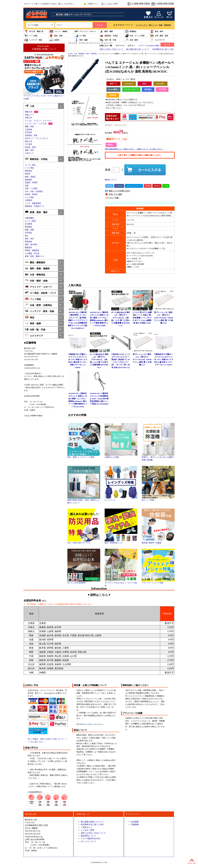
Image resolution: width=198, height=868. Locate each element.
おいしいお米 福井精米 (84, 582)
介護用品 (28, 200)
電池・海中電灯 (31, 245)
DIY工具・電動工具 (34, 32)
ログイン (131, 46)
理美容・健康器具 (32, 250)
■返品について (111, 180)
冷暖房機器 (29, 218)
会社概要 (135, 822)
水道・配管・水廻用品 (38, 305)
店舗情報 (135, 824)
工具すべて (29, 153)
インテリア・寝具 (33, 40)
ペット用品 (31, 36)
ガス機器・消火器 (32, 253)
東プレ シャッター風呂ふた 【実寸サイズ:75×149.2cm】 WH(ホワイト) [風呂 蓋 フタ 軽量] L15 (142, 360)
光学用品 (28, 233)
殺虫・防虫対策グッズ (121, 542)
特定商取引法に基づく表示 (163, 49)
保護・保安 (29, 150)
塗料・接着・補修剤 (37, 268)
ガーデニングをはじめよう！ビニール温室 (121, 583)
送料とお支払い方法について (111, 49)
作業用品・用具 (31, 135)
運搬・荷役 (29, 127)
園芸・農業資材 (35, 262)
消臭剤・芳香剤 (31, 183)
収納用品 (28, 180)
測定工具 (28, 141)
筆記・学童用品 (92, 54)
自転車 (54, 40)
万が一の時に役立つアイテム (84, 542)
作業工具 (28, 118)
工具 (29, 106)
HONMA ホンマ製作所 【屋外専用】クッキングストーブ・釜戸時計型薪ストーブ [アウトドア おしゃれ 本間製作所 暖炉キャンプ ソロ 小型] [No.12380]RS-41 (78, 320)
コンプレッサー (142, 25)
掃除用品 (28, 171)
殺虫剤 (28, 174)
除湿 (161, 25)
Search (100, 25)
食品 (29, 317)
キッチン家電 (30, 221)
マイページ (120, 46)
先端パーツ (29, 115)
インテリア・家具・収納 (39, 311)
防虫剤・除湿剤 (31, 194)
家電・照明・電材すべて (35, 256)
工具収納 (28, 130)
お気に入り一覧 (106, 46)
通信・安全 (29, 239)
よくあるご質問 (110, 4)
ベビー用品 (29, 197)
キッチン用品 (30, 165)
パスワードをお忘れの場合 (149, 46)
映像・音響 (29, 230)
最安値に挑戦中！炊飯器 (158, 542)
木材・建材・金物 (159, 36)
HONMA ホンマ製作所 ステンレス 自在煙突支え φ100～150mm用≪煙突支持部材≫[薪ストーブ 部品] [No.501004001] (99, 399)
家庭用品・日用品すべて (35, 206)
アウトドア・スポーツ (85, 32)
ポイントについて (88, 841)
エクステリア (157, 40)
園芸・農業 (106, 32)
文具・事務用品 (35, 274)
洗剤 (27, 186)
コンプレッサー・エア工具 (36, 124)
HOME (70, 54)
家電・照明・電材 (36, 212)
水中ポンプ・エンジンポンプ (37, 138)
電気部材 (28, 242)
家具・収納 (56, 36)
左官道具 (28, 132)
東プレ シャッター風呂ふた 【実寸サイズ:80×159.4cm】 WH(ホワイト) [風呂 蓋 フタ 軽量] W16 (164, 318)
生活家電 (28, 224)
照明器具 (28, 227)
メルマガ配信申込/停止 (91, 838)
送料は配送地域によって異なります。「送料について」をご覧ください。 (134, 149)
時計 (27, 236)
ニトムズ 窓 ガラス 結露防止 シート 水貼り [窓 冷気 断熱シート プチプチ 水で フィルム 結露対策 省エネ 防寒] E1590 (142, 318)
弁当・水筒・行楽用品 (34, 192)
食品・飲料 (156, 32)
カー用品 (80, 36)
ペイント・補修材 (58, 32)
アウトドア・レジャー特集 (158, 582)
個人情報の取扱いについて (92, 822)
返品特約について (88, 836)
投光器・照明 (30, 147)
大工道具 (28, 144)
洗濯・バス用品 (31, 188)
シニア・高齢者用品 (33, 203)
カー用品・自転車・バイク (40, 293)
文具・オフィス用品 (135, 36)
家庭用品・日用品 (109, 36)
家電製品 (130, 32)
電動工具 (28, 112)
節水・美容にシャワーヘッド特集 (84, 456)
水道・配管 (131, 40)
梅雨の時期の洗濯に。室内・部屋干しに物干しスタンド (84, 500)
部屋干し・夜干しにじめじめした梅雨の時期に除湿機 (158, 458)
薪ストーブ (153, 25)
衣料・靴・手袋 (108, 40)
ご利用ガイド (91, 4)
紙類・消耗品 (30, 177)
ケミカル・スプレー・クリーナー (38, 121)
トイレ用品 (29, 168)
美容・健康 (81, 40)
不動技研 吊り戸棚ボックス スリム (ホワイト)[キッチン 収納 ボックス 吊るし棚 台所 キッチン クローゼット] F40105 (164, 360)
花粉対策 (167, 25)
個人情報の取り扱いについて (138, 49)
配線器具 (28, 248)
